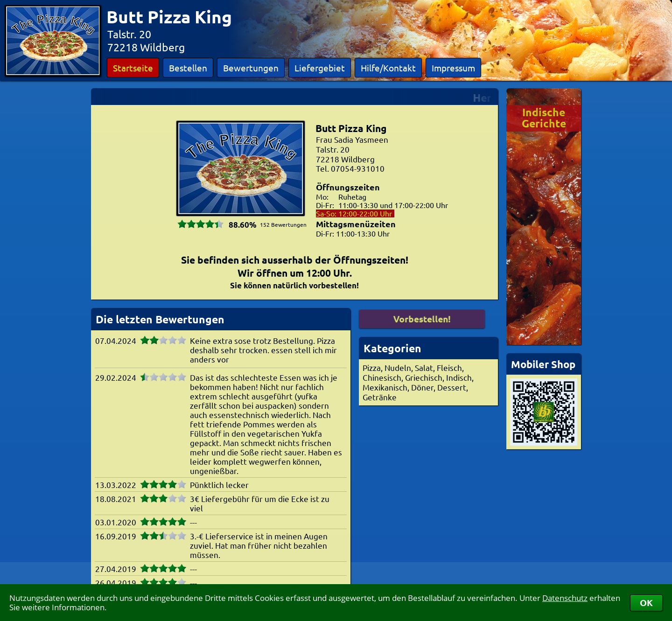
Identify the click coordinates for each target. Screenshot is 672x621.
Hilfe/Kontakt (388, 68)
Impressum (453, 68)
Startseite (133, 68)
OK (646, 603)
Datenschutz (565, 598)
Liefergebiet (320, 68)
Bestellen (188, 68)
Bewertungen (251, 68)
